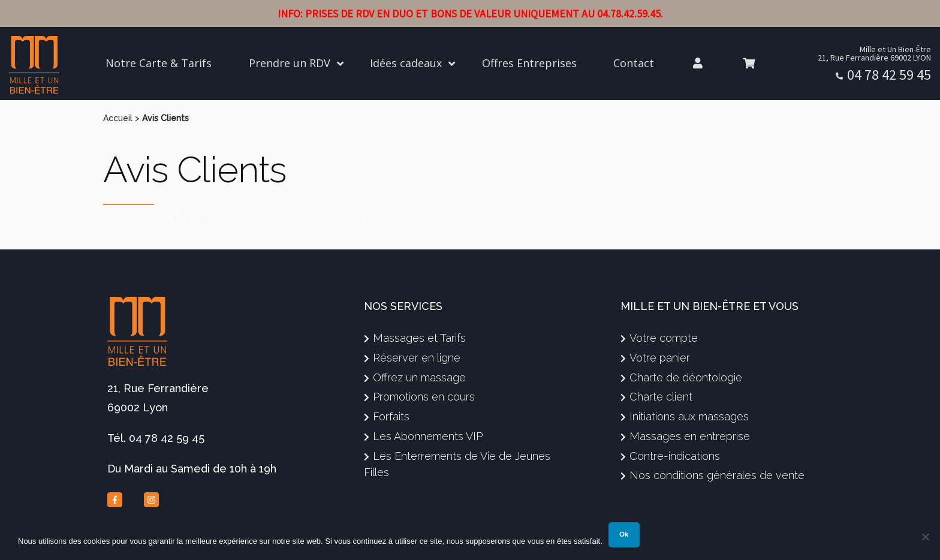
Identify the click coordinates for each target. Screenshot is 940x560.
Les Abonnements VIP (428, 436)
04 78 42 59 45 (889, 75)
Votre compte (664, 338)
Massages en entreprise (690, 436)
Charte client (661, 397)
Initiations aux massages (689, 416)
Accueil (118, 118)
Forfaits (391, 416)
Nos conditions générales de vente (717, 475)
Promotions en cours (424, 397)
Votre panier (660, 358)
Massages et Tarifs (419, 338)
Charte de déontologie (686, 377)
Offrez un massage (419, 377)
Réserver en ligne (417, 358)
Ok (624, 534)
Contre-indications (675, 456)
